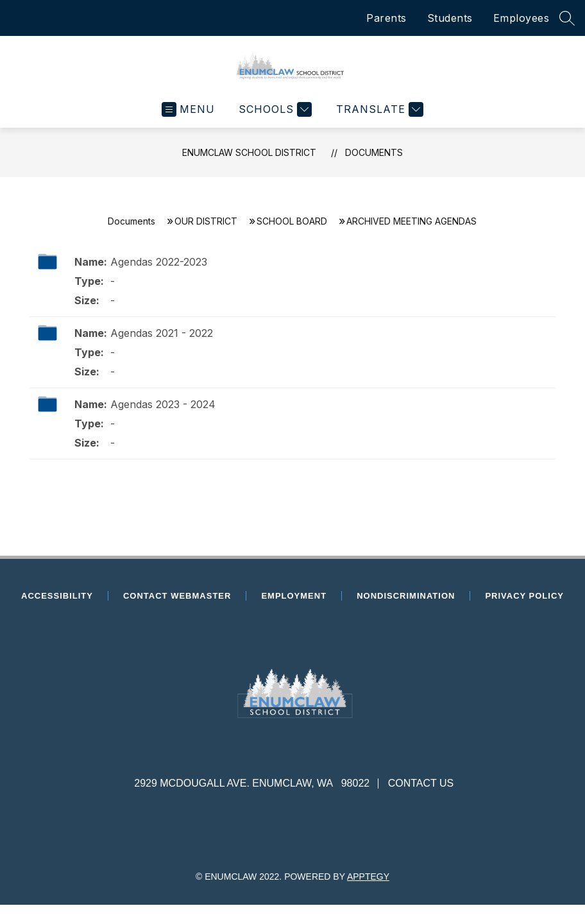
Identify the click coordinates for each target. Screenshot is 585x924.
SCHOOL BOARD (292, 231)
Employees (521, 18)
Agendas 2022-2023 (159, 271)
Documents (374, 162)
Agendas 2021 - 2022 (162, 343)
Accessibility (57, 605)
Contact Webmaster (177, 605)
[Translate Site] (378, 119)
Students (450, 18)
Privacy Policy (524, 605)
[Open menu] (188, 119)
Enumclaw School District (249, 162)
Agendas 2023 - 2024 (163, 414)
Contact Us (421, 793)
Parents (386, 18)
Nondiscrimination (406, 605)
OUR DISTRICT (206, 231)
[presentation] (292, 751)
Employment (298, 605)
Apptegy (368, 886)
